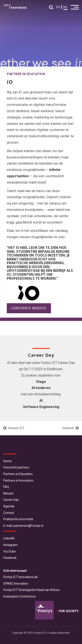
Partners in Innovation (18, 480)
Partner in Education (26, 74)
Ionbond (71, 428)
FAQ (6, 487)
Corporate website (29, 308)
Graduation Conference (19, 596)
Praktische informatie (18, 519)
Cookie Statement (59, 633)
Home (7, 461)
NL (65, 7)
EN (58, 7)
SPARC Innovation (16, 584)
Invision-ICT (14, 428)
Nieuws (8, 493)
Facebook (10, 558)
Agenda (9, 506)
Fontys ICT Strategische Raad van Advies (31, 590)
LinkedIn (9, 538)
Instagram (10, 545)
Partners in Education (18, 474)
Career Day (11, 500)
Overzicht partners (16, 467)
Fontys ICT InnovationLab (21, 577)
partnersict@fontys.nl (28, 526)
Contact (9, 513)
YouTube (10, 551)
